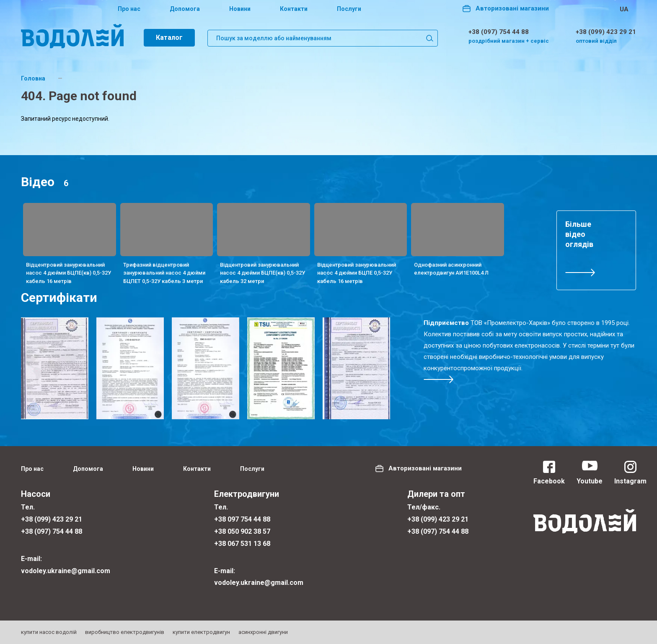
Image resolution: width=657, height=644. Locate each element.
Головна (33, 78)
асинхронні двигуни (263, 632)
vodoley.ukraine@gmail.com (66, 571)
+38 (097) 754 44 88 (499, 32)
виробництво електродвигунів (125, 632)
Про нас (129, 9)
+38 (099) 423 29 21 (606, 32)
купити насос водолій (49, 632)
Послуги (349, 9)
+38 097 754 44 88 (242, 519)
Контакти (294, 9)
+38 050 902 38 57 (242, 531)
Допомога (185, 9)
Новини (240, 9)
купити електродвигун (201, 632)
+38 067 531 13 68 (242, 544)
